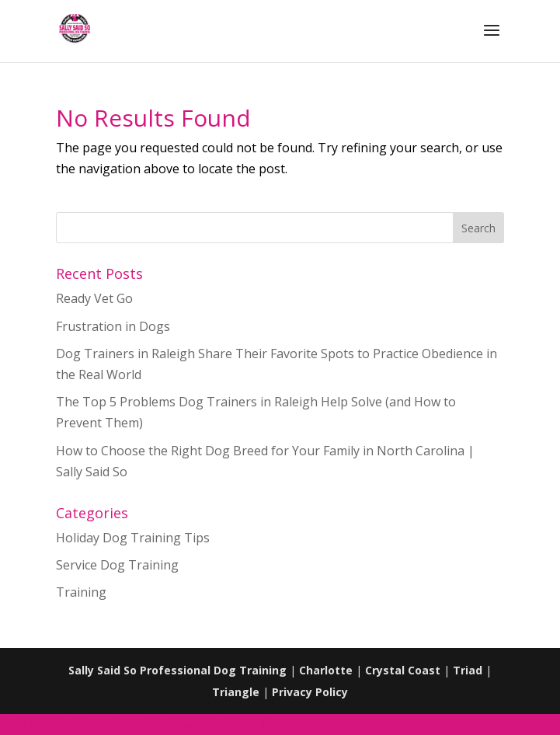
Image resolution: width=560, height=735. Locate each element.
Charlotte (326, 670)
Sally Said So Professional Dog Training (177, 670)
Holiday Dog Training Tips (133, 538)
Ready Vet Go (94, 298)
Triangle (236, 692)
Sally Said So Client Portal (73, 724)
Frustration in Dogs (113, 326)
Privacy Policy (310, 692)
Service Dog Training (117, 565)
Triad (468, 670)
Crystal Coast (403, 670)
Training (81, 592)
